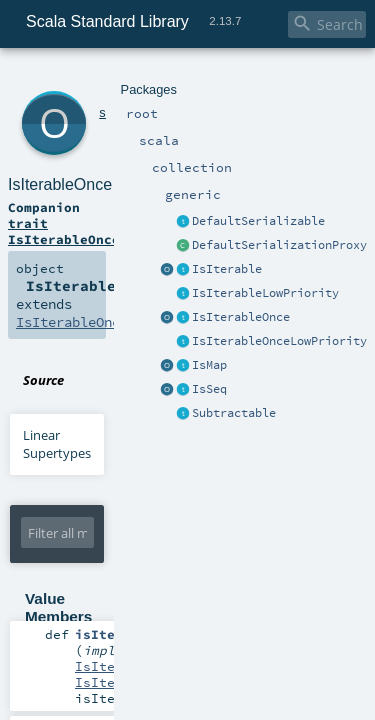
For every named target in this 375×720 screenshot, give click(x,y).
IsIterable (115, 525)
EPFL (269, 671)
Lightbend (313, 671)
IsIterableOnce (139, 99)
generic (183, 77)
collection (131, 77)
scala (87, 77)
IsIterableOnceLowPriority (103, 200)
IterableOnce (123, 604)
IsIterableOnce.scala (210, 258)
